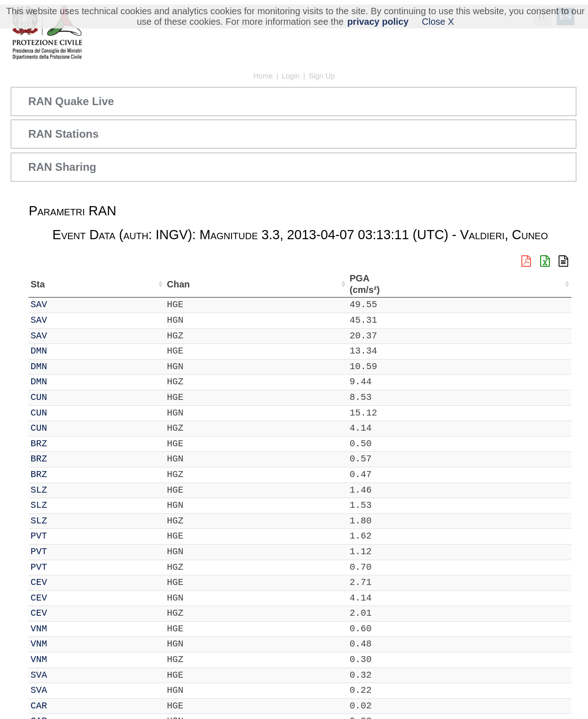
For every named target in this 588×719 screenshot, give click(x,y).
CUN (65, 397)
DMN (65, 351)
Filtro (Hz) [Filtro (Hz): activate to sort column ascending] (370, 284)
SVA (65, 675)
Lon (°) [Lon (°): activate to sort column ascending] (197, 284)
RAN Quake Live (71, 101)
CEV (65, 582)
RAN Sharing (62, 167)
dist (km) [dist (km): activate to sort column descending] (430, 284)
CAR (65, 706)
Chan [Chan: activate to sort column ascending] (94, 284)
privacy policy (378, 22)
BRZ (65, 444)
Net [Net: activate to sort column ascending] (38, 284)
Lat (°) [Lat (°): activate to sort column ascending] (157, 284)
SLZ (65, 490)
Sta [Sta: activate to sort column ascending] (64, 284)
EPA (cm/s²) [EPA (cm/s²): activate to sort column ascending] (508, 284)
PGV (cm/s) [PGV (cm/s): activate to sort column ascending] (548, 284)
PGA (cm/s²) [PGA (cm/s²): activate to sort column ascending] (466, 284)
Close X (438, 22)
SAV (65, 305)
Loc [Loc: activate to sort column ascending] (124, 284)
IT (36, 305)
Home (263, 76)
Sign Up (322, 76)
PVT (65, 536)
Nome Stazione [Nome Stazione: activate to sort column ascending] (260, 284)
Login (291, 76)
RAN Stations (63, 134)
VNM (65, 629)
